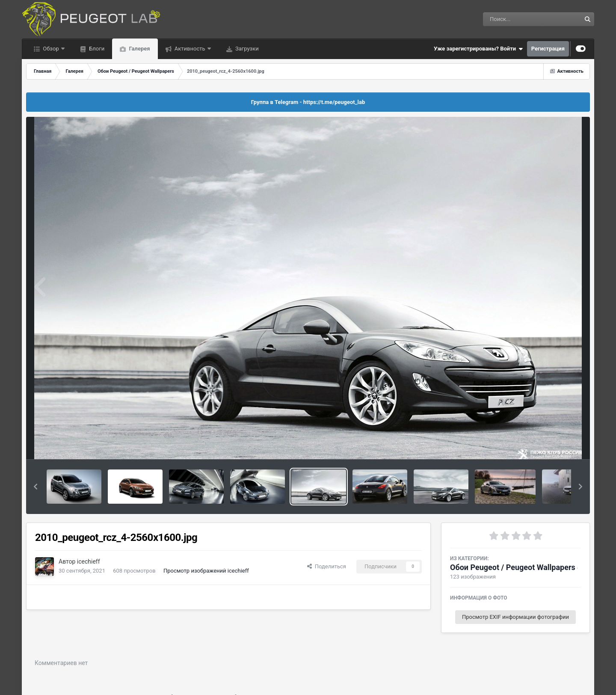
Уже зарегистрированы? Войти (478, 49)
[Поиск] (516, 19)
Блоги (96, 49)
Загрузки (246, 49)
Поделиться (327, 566)
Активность (190, 49)
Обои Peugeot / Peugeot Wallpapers (513, 567)
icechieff (89, 561)
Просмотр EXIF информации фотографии (515, 617)
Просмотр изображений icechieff (206, 571)
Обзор (51, 49)
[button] (36, 487)
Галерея (139, 49)
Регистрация (548, 49)
